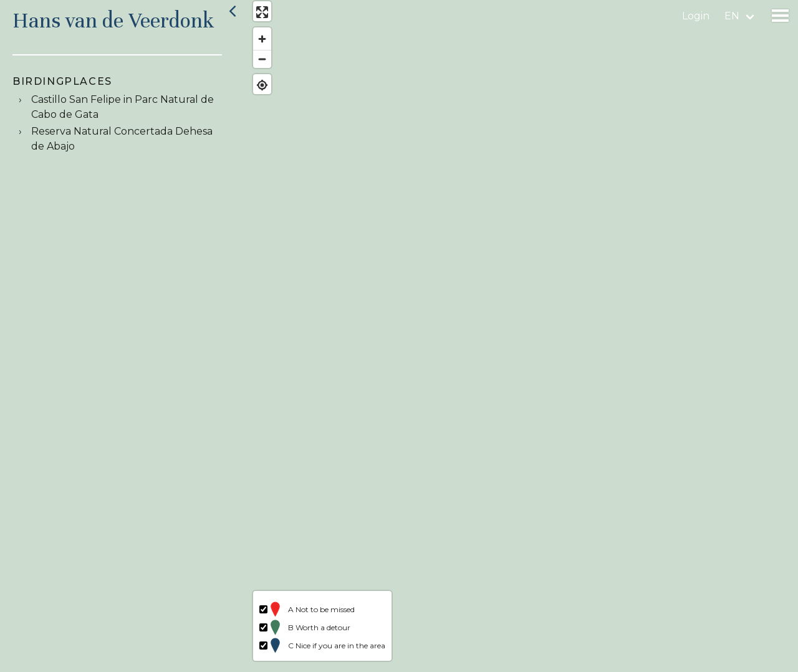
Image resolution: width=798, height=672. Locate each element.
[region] (520, 336)
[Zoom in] (257, 44)
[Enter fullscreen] (257, 17)
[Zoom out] (257, 64)
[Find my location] (257, 90)
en (732, 16)
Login (696, 16)
